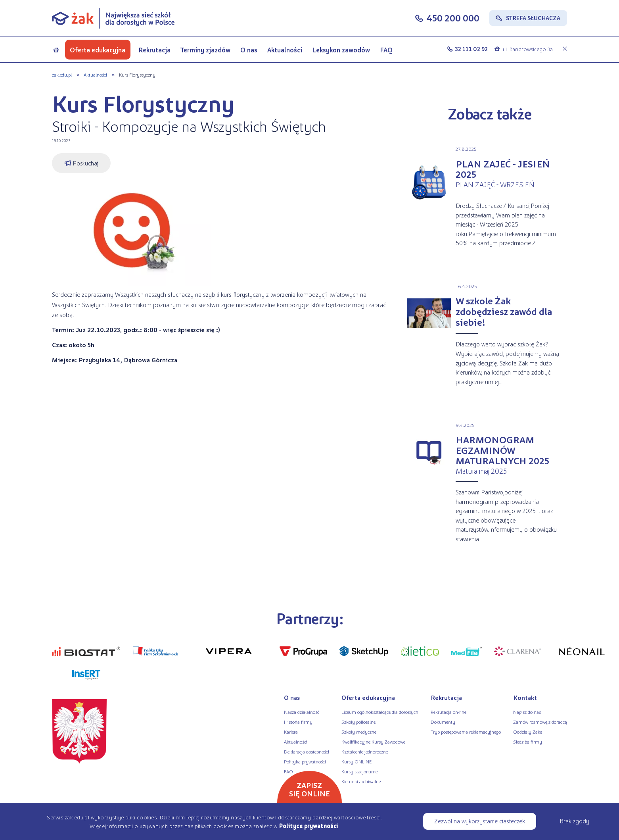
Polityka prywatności (305, 761)
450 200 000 (453, 18)
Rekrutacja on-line (448, 712)
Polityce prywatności (309, 826)
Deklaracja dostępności (307, 752)
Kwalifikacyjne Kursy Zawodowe (373, 742)
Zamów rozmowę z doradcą (540, 722)
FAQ (386, 50)
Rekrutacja (154, 50)
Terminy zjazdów (205, 50)
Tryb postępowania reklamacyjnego (466, 732)
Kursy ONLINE (356, 761)
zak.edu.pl (62, 75)
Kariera (291, 732)
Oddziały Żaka (528, 732)
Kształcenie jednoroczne (365, 752)
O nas (249, 50)
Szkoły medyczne (359, 732)
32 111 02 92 (471, 49)
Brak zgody (574, 821)
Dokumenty (443, 722)
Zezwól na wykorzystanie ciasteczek (480, 821)
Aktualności (285, 50)
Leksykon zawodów (341, 50)
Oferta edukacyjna (98, 50)
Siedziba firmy (528, 742)
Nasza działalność (302, 712)
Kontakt (525, 697)
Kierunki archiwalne (361, 781)
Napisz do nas (527, 712)
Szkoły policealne (358, 722)
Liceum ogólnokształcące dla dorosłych (380, 712)
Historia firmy (298, 722)
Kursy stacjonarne (359, 771)
